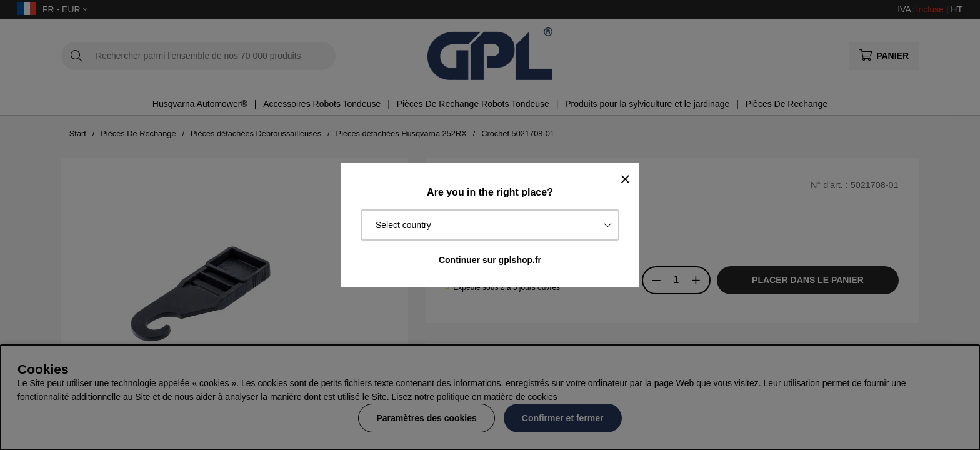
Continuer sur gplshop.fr (490, 260)
